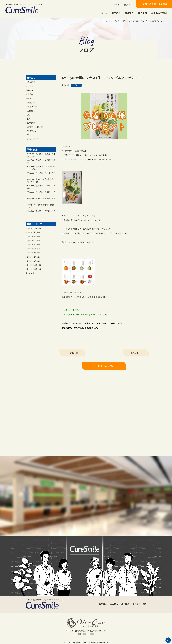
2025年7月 (34, 242)
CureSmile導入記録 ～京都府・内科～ (41, 214)
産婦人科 (31, 104)
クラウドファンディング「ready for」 (77, 161)
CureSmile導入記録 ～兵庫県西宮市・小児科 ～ (41, 169)
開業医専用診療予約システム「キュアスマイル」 (25, 9)
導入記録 (31, 84)
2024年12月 (34, 266)
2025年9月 (34, 234)
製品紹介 (116, 13)
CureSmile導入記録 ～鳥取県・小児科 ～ (41, 195)
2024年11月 (34, 270)
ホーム (104, 13)
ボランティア (33, 140)
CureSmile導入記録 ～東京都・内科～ (41, 176)
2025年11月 (34, 230)
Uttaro (30, 92)
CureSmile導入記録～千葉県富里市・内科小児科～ (40, 182)
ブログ (117, 5)
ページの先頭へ (168, 640)
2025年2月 (34, 258)
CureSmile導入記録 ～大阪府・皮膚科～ (41, 163)
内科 (29, 100)
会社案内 (127, 5)
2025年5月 (34, 250)
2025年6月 (34, 246)
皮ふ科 (30, 116)
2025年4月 (34, 254)
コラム (30, 88)
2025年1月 (34, 262)
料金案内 (129, 13)
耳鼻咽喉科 (32, 108)
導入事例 (142, 13)
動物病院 (31, 124)
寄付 (124, 21)
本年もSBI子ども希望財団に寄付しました (41, 207)
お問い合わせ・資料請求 (155, 4)
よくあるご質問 (159, 13)
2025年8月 (34, 238)
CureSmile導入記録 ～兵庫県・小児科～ (41, 188)
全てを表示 (30, 275)
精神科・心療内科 (35, 128)
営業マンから (33, 132)
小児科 (30, 96)
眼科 (29, 120)
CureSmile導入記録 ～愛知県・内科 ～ (41, 201)
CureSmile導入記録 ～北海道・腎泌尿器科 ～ (41, 156)
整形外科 (31, 112)
